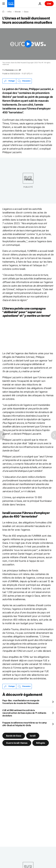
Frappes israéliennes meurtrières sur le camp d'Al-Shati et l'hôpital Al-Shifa (25, 724)
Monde (18, 12)
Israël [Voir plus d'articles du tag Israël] (33, 736)
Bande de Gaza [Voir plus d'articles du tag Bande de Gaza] (14, 736)
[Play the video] (28, 44)
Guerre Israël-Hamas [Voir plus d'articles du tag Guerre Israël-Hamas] (17, 743)
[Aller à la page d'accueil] (11, 4)
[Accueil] (3, 12)
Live (49, 4)
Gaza (26, 12)
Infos (9, 12)
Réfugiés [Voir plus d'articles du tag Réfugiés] (41, 743)
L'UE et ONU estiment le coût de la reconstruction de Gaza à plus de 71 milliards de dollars (24, 713)
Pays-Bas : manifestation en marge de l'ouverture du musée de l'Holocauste (21, 702)
